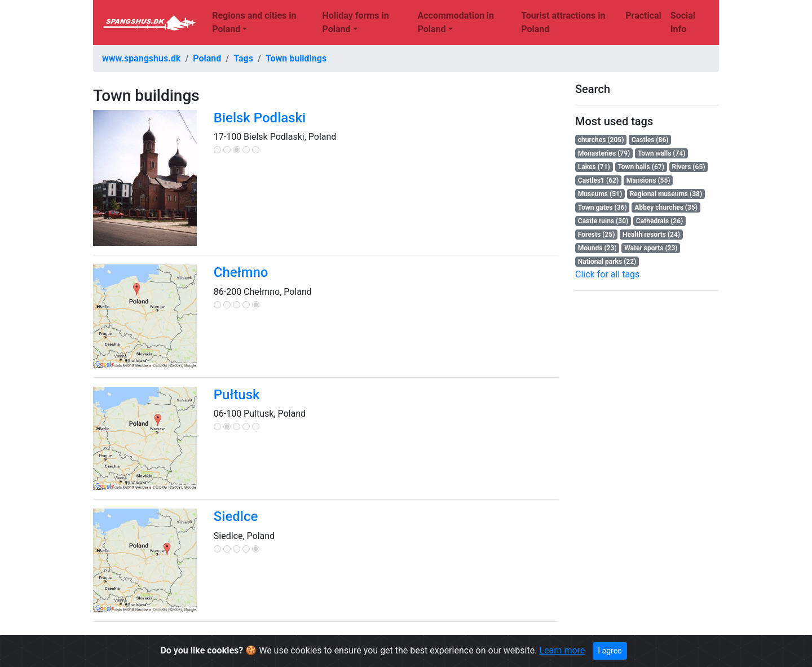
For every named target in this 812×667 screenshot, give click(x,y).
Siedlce (236, 516)
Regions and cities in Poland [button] (254, 22)
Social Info (683, 22)
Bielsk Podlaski (260, 118)
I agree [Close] (610, 651)
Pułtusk (237, 395)
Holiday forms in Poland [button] (355, 22)
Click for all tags (607, 274)
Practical (643, 16)
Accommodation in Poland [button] (456, 22)
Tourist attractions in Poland (563, 22)
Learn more (562, 650)
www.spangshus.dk (141, 58)
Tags (243, 58)
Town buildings (296, 58)
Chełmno (241, 272)
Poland (207, 58)
